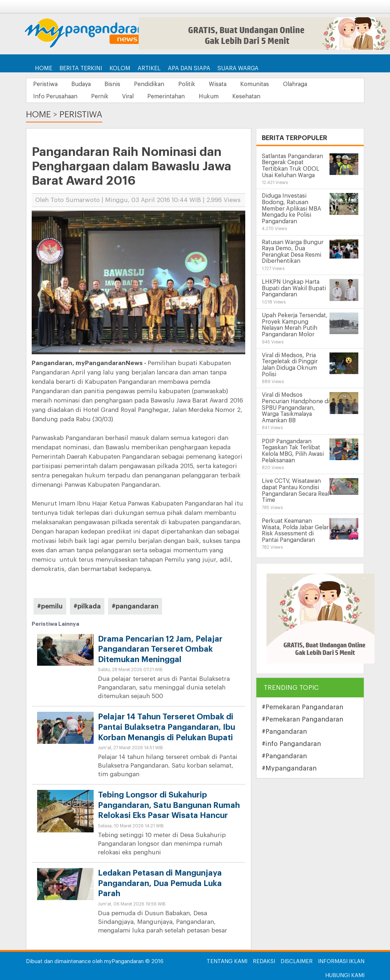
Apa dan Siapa (189, 68)
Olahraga (302, 84)
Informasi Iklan (341, 961)
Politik (191, 84)
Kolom (120, 68)
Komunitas (261, 84)
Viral (130, 96)
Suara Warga (238, 68)
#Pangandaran (284, 732)
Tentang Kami (227, 961)
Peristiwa (46, 84)
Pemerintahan (170, 96)
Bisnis (115, 84)
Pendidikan (153, 84)
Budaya (82, 84)
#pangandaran (135, 606)
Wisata (223, 84)
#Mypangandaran (289, 768)
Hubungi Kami (345, 975)
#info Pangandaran (291, 744)
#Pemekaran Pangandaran (302, 707)
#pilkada (87, 606)
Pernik (101, 96)
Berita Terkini (81, 68)
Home (44, 68)
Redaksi (264, 961)
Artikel (149, 68)
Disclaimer (297, 961)
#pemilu (50, 606)
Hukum (213, 96)
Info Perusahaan (56, 96)
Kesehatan (252, 96)
